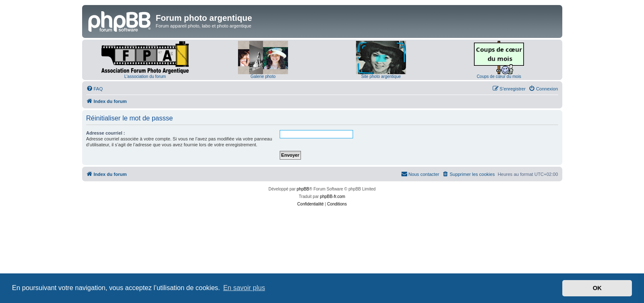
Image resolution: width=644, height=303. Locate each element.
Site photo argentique (381, 76)
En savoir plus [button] (244, 288)
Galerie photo (263, 76)
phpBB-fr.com (333, 197)
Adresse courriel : (106, 133)
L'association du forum (145, 76)
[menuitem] (95, 89)
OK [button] (597, 288)
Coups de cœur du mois (499, 76)
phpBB (303, 189)
